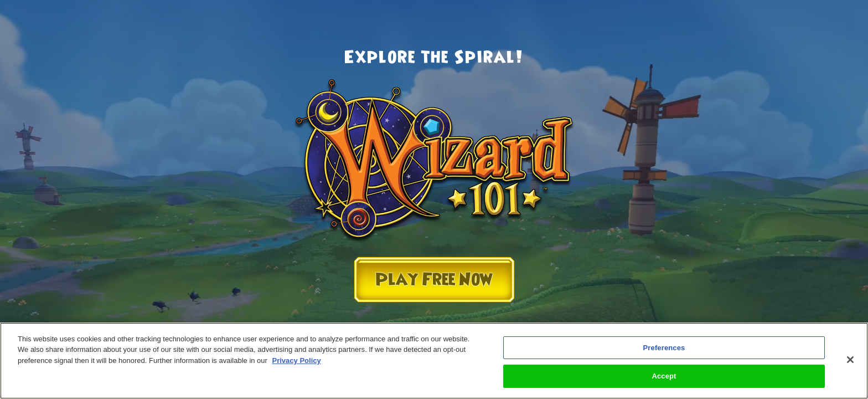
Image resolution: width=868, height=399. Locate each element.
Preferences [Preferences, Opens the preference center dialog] (664, 348)
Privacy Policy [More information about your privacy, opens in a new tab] (297, 360)
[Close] (850, 360)
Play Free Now (434, 280)
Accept (664, 376)
